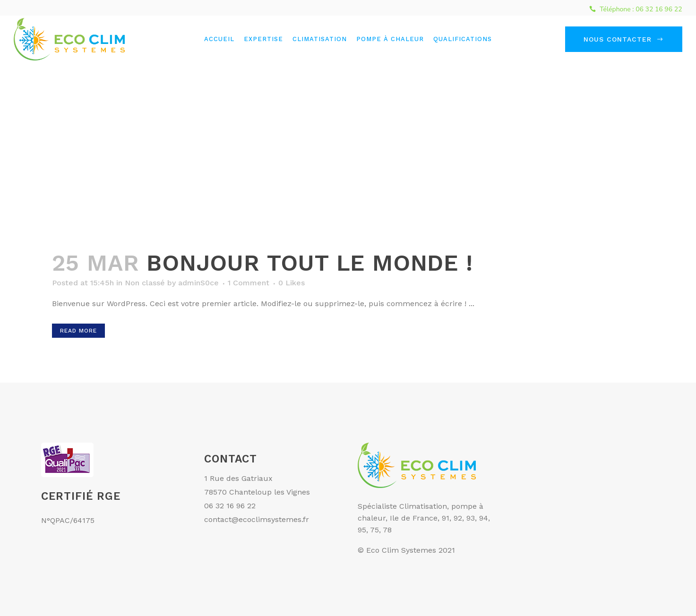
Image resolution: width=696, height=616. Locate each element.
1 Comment (249, 283)
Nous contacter (624, 39)
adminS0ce (198, 283)
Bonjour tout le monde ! (309, 263)
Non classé (145, 283)
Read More (78, 331)
